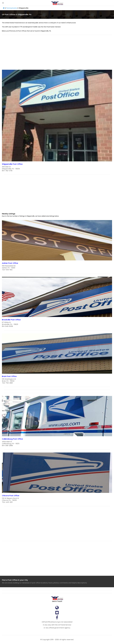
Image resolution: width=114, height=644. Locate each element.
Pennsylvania (12, 8)
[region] (57, 54)
